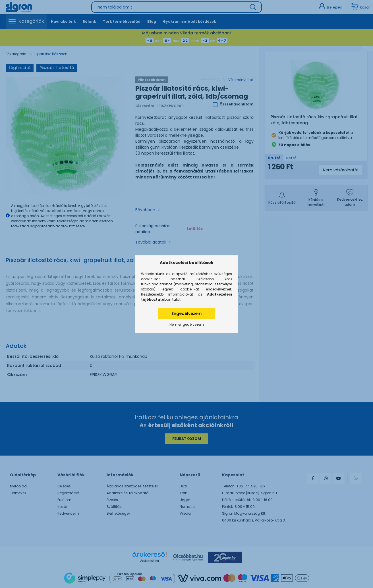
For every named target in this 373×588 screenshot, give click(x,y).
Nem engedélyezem (187, 324)
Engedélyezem (187, 313)
